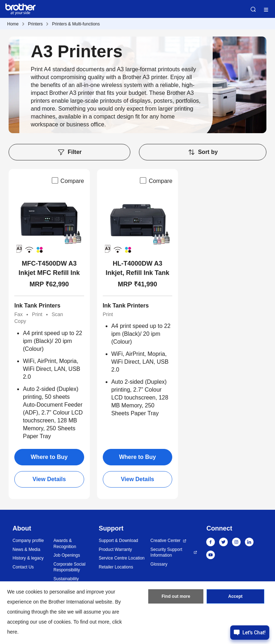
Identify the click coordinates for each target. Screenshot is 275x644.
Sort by (203, 152)
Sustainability (66, 579)
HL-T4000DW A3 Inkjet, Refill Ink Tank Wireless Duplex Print (138, 269)
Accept (235, 596)
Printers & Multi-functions (76, 24)
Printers (35, 24)
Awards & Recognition (65, 544)
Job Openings (67, 555)
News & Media (26, 549)
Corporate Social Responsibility (69, 567)
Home (13, 24)
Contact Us (23, 567)
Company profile (28, 541)
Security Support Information (166, 553)
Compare (67, 180)
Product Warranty (115, 549)
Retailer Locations (116, 567)
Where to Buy (49, 457)
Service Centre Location (122, 558)
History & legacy (28, 558)
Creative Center (165, 541)
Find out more (176, 596)
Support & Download (119, 541)
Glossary (159, 564)
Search (253, 9)
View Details (49, 479)
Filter (69, 152)
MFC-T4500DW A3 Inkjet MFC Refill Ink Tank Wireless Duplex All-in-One (49, 269)
